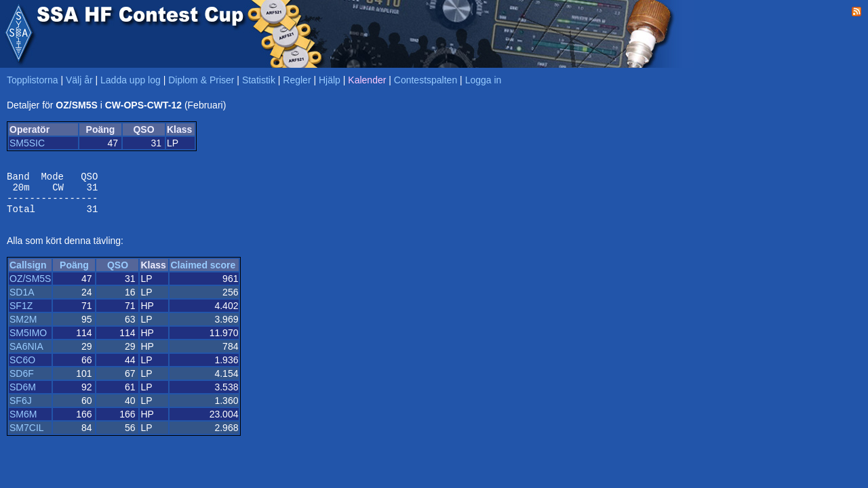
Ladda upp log (131, 80)
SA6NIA (26, 354)
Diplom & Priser (201, 80)
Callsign (28, 273)
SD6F (22, 382)
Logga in (484, 80)
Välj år (79, 80)
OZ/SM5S (30, 287)
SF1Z (21, 314)
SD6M (23, 395)
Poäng (74, 273)
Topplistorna (33, 80)
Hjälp (330, 80)
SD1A (22, 300)
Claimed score (203, 273)
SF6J (21, 409)
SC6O (22, 368)
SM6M (23, 422)
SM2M (23, 327)
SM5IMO (28, 341)
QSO (118, 273)
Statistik (259, 80)
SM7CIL (27, 436)
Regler (297, 80)
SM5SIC (27, 143)
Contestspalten (426, 80)
